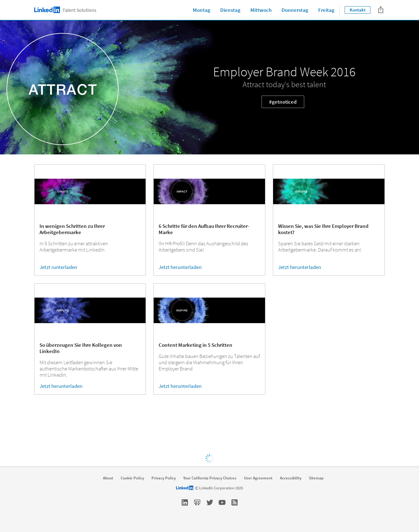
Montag (202, 10)
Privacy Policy (164, 478)
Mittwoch (261, 10)
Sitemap (316, 478)
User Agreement (258, 478)
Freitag (326, 10)
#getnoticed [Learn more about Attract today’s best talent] (283, 102)
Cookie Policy (132, 478)
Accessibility (291, 478)
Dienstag (230, 10)
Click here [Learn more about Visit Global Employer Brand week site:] (208, 435)
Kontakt (358, 10)
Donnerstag (295, 10)
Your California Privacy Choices (210, 478)
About (108, 478)
